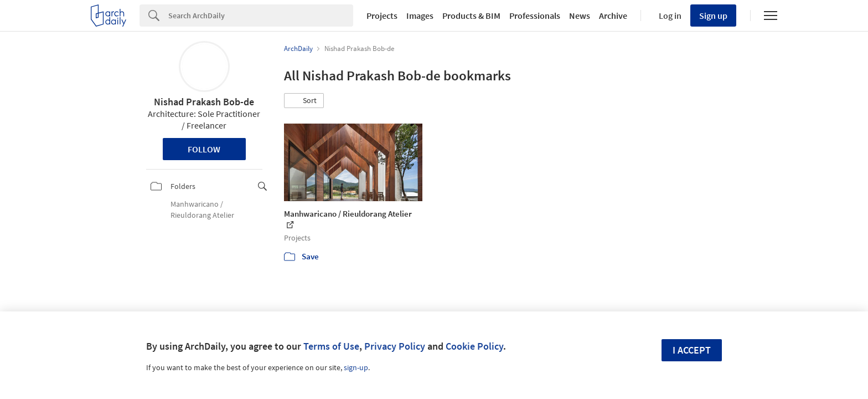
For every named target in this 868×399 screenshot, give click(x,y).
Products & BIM (471, 16)
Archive (613, 16)
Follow (204, 149)
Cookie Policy (474, 346)
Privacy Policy (395, 346)
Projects (382, 16)
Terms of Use (331, 346)
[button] (304, 101)
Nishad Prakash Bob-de (204, 102)
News (580, 16)
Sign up (713, 16)
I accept (692, 350)
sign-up (356, 367)
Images (420, 16)
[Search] (261, 16)
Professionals (535, 16)
